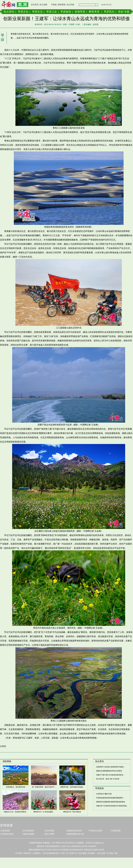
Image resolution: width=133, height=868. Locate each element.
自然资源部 (5, 831)
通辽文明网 (50, 834)
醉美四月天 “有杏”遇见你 (72, 812)
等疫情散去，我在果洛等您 (16, 787)
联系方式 (74, 853)
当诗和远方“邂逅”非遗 (104, 794)
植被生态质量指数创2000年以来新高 (109, 771)
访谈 (99, 853)
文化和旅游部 (28, 831)
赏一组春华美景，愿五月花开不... (44, 787)
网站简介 (28, 853)
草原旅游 (66, 12)
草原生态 (37, 12)
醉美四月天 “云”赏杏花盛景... (44, 812)
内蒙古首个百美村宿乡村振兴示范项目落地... (112, 806)
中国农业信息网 (96, 831)
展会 (112, 853)
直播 (103, 853)
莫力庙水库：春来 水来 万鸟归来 (108, 779)
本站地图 (82, 853)
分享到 (3, 746)
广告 (107, 853)
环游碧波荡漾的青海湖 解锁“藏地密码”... (110, 798)
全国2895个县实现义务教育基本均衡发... (111, 767)
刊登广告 (65, 853)
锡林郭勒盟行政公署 (75, 834)
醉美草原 (94, 12)
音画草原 (80, 12)
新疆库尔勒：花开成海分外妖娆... (72, 787)
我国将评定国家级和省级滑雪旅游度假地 (111, 802)
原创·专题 (124, 12)
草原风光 (109, 12)
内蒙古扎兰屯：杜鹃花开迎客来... (16, 812)
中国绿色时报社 (7, 834)
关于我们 (19, 853)
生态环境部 (50, 831)
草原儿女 (52, 12)
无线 (116, 853)
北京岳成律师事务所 (51, 853)
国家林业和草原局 (74, 831)
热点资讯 (9, 12)
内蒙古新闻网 (28, 834)
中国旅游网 (116, 831)
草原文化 (23, 12)
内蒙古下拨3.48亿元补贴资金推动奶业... (110, 775)
